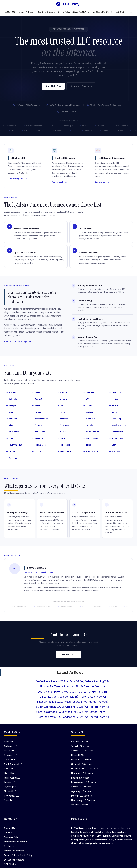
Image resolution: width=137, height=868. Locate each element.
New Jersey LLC (12, 796)
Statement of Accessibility (16, 842)
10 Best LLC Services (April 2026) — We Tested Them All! (73, 697)
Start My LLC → (53, 86)
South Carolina (14, 445)
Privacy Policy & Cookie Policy (18, 855)
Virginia (37, 452)
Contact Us (9, 828)
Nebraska (63, 425)
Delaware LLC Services (82, 760)
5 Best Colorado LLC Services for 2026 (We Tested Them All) (73, 712)
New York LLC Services (82, 773)
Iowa (9, 412)
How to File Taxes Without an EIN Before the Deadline (73, 687)
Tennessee (64, 445)
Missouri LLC (10, 791)
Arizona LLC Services (81, 787)
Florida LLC (9, 751)
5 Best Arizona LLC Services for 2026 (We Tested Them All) (72, 702)
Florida (114, 399)
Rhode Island (116, 438)
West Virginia (91, 452)
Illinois (88, 406)
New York (63, 432)
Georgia (11, 406)
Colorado (12, 399)
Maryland (12, 419)
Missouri (11, 425)
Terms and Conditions (14, 851)
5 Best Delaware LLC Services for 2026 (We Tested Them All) (72, 717)
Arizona (62, 392)
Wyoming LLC (10, 787)
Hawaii (36, 406)
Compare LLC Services (81, 86)
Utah (113, 445)
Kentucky (63, 412)
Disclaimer (9, 846)
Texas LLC (9, 742)
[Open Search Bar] (131, 12)
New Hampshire (118, 425)
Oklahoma (38, 438)
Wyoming (12, 458)
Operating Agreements (76, 12)
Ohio (9, 438)
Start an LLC (26, 12)
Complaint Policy (12, 837)
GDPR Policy (10, 864)
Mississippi (116, 419)
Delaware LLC (11, 755)
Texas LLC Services (80, 746)
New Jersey (13, 432)
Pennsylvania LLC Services (83, 782)
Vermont (11, 452)
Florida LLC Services (81, 755)
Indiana (114, 406)
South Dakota (39, 445)
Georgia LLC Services (81, 764)
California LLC (11, 746)
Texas (87, 445)
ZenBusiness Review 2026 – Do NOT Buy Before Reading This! (73, 681)
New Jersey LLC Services (83, 800)
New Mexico (39, 432)
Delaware (63, 399)
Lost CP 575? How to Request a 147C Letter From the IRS (73, 692)
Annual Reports (102, 12)
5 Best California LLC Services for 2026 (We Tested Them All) (73, 707)
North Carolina (91, 432)
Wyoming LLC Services (82, 791)
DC (86, 399)
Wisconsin (115, 452)
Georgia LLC (10, 760)
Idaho (61, 406)
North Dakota (116, 432)
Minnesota (89, 419)
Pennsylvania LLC (12, 778)
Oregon (62, 438)
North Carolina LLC (13, 764)
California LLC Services (82, 751)
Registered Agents (48, 12)
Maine (113, 412)
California (115, 392)
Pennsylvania (91, 438)
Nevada (88, 425)
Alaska (36, 392)
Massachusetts (40, 419)
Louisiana (89, 412)
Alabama (11, 392)
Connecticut (39, 399)
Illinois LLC (9, 773)
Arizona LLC (10, 782)
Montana (37, 425)
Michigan (63, 419)
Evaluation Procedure (14, 860)
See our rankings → (61, 182)
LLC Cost (121, 12)
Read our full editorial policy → (19, 342)
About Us (10, 12)
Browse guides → (103, 182)
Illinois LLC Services (80, 778)
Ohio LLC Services (80, 805)
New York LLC (11, 769)
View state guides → (18, 179)
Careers (8, 833)
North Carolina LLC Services (84, 769)
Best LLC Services (80, 742)
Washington (64, 452)
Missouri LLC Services (81, 796)
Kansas (36, 412)
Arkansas (89, 392)
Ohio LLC (8, 800)
